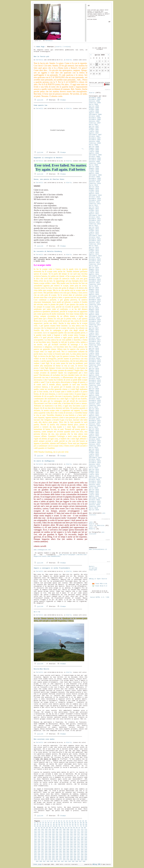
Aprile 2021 (94, 409)
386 (41, 861)
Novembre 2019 (95, 380)
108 (64, 829)
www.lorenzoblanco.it (98, 549)
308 (82, 851)
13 (67, 821)
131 (39, 833)
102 (43, 829)
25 (46, 823)
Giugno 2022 (94, 432)
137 (61, 833)
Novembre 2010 (95, 199)
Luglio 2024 (94, 474)
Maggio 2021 (94, 411)
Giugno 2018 (94, 352)
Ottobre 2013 (94, 258)
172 (79, 836)
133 (46, 833)
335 (71, 855)
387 (44, 861)
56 (75, 824)
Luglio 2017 (94, 333)
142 (79, 833)
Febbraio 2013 (95, 244)
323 (82, 853)
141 (75, 833)
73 (67, 826)
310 (35, 853)
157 (79, 835)
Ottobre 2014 (94, 278)
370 (35, 860)
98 (82, 828)
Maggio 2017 (94, 330)
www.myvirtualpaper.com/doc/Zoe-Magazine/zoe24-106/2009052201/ (61, 555)
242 (61, 845)
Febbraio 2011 (95, 204)
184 (68, 838)
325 (35, 855)
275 (71, 848)
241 (57, 845)
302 (61, 851)
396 (77, 861)
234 (86, 843)
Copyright (93, 570)
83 (42, 828)
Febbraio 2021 (95, 406)
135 (53, 833)
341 (39, 856)
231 (75, 843)
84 (44, 828)
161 (39, 836)
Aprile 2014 (94, 268)
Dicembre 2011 (95, 221)
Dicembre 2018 (95, 362)
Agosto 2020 (94, 395)
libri (91, 527)
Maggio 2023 (94, 451)
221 (39, 843)
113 (82, 829)
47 (51, 824)
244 (68, 845)
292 (79, 850)
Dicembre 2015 (95, 301)
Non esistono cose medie (44, 739)
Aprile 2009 (94, 167)
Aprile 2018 (94, 348)
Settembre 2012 (95, 236)
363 (64, 858)
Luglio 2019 (94, 374)
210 (53, 841)
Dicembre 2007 (95, 140)
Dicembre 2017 (95, 342)
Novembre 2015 (95, 300)
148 (46, 835)
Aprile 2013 (94, 247)
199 (68, 840)
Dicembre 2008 (95, 160)
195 (53, 840)
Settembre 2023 (95, 458)
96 (77, 828)
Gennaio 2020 (94, 384)
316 (57, 853)
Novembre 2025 (95, 501)
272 (61, 848)
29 (56, 823)
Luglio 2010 (94, 192)
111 (75, 829)
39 (83, 823)
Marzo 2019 (93, 367)
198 (64, 840)
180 (53, 838)
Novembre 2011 (95, 219)
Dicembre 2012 (95, 241)
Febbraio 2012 (95, 224)
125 (71, 831)
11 (61, 821)
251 (39, 846)
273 (64, 848)
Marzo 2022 (93, 427)
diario (69, 60)
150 (53, 835)
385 (37, 861)
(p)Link (38, 100)
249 (86, 845)
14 (70, 821)
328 (46, 855)
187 (79, 838)
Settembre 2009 (95, 175)
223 (46, 843)
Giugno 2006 (94, 109)
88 (55, 828)
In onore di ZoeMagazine (44, 461)
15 (72, 821)
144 (86, 833)
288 (64, 850)
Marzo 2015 (93, 286)
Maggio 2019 (94, 370)
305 (71, 851)
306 (75, 851)
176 (39, 838)
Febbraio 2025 (95, 486)
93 (69, 828)
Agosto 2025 (94, 496)
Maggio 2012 (94, 229)
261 (75, 846)
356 (39, 858)
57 (78, 824)
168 (64, 836)
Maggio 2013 (94, 249)
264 (86, 846)
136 (57, 833)
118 (46, 831)
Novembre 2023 (95, 461)
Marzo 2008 (93, 145)
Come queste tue (40, 105)
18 (80, 821)
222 (43, 843)
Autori (92, 566)
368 (82, 858)
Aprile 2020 (94, 389)
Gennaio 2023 (94, 444)
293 (82, 850)
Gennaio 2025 (94, 485)
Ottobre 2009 (94, 177)
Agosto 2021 (94, 416)
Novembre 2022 (95, 441)
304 (68, 851)
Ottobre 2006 (94, 116)
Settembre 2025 (95, 498)
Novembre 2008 (95, 158)
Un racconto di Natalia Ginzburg (48, 251)
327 (43, 855)
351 (75, 856)
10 (59, 821)
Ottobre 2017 (94, 338)
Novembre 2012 (95, 239)
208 (46, 841)
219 (86, 841)
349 (68, 856)
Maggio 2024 (94, 471)
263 (82, 846)
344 (50, 856)
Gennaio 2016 (94, 303)
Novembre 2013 (95, 259)
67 (51, 826)
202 (79, 840)
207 (43, 841)
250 (35, 846)
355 (35, 858)
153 (64, 835)
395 (73, 861)
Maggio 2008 (94, 148)
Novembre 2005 (95, 98)
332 (61, 855)
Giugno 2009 (94, 170)
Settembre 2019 (95, 377)
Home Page (40, 47)
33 (67, 823)
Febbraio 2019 (95, 365)
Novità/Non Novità (41, 669)
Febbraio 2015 (95, 284)
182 (61, 838)
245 (71, 845)
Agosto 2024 (94, 476)
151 (57, 835)
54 (70, 824)
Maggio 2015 (94, 289)
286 (57, 850)
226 (57, 843)
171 (75, 836)
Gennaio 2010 (94, 182)
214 (68, 841)
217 (79, 841)
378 (64, 860)
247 (79, 845)
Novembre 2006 (95, 118)
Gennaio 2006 (94, 101)
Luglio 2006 (94, 111)
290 (71, 850)
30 (59, 823)
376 (57, 860)
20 (86, 821)
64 (43, 826)
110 (71, 829)
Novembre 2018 (95, 360)
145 (35, 835)
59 (83, 824)
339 (86, 855)
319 (68, 853)
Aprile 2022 (94, 429)
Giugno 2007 (94, 130)
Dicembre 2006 (95, 120)
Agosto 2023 (94, 456)
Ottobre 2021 (94, 419)
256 (57, 846)
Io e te (37, 612)
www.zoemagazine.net (42, 550)
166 (57, 836)
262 (79, 846)
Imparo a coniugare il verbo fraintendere (52, 568)
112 (79, 829)
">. (59, 149)
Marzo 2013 (93, 246)
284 (50, 850)
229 (68, 843)
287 (61, 850)
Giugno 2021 (94, 412)
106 (57, 829)
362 (61, 858)
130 (35, 833)
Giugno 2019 (94, 372)
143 (82, 833)
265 (35, 848)
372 (43, 860)
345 (53, 856)
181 (57, 838)
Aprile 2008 (94, 146)
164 (50, 836)
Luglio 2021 (94, 414)
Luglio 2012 (94, 232)
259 (68, 846)
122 (61, 831)
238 (46, 845)
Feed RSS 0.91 (100, 584)
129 (86, 831)
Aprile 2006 (94, 106)
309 (86, 851)
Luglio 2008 (94, 152)
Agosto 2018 (94, 355)
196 (57, 840)
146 (39, 835)
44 (43, 824)
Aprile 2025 (94, 490)
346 (57, 856)
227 (61, 843)
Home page (37, 864)
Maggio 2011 (94, 209)
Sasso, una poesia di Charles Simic (49, 179)
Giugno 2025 (94, 493)
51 (62, 824)
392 (62, 861)
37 (78, 823)
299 (50, 851)
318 (64, 853)
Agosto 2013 (94, 254)
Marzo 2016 (93, 306)
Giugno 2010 (94, 190)
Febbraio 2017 (95, 325)
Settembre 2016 (95, 316)
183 (64, 838)
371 (39, 860)
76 (75, 826)
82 (39, 828)
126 (75, 831)
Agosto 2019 (94, 375)
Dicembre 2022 (95, 443)
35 (73, 823)
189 (86, 838)
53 (67, 824)
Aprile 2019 (94, 369)
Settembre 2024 (95, 478)
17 (78, 821)
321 (75, 853)
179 (50, 838)
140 (71, 833)
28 (54, 823)
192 (43, 840)
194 (50, 840)
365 (71, 858)
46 (48, 824)
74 (70, 826)
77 (78, 826)
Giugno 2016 (94, 311)
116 (39, 831)
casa (91, 522)
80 (86, 826)
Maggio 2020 (94, 390)
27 (51, 823)
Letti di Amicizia (97, 525)
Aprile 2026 (94, 510)
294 (86, 850)
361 (57, 858)
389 (52, 861)
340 (35, 856)
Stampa (61, 100)
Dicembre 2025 (95, 503)
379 (68, 860)
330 (53, 855)
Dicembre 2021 (95, 422)
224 (50, 843)
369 (86, 858)
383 (82, 860)
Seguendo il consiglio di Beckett (48, 158)
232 (79, 843)
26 (48, 823)
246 (75, 845)
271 (57, 848)
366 (75, 858)
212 (61, 841)
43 (40, 824)
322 (79, 853)
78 (81, 826)
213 (64, 841)
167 (61, 836)
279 (86, 848)
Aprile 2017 (94, 328)
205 (35, 841)
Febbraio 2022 (95, 426)
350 (71, 856)
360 (53, 858)
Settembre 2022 (95, 437)
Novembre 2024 (95, 481)
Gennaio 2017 (94, 323)
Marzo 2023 (93, 448)
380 (71, 860)
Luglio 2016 (94, 313)
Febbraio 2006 (95, 103)
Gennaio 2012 (94, 222)
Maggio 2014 (94, 269)
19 (83, 821)
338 (82, 855)
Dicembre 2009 (95, 180)
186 (75, 838)
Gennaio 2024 (94, 464)
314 (50, 853)
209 (50, 841)
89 (58, 828)
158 (82, 835)
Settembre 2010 (95, 195)
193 (46, 840)
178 (46, 838)
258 (64, 846)
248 (82, 845)
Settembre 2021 (95, 417)
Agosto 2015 (94, 295)
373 (46, 860)
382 (79, 860)
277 (79, 848)
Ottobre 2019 (94, 379)
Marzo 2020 (93, 387)
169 (68, 836)
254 (50, 846)
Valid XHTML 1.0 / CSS (100, 597)
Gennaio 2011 (94, 202)
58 (81, 824)
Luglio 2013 (94, 252)
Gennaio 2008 (94, 141)
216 (75, 841)
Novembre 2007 (95, 138)
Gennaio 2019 (94, 363)
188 (82, 838)
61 (35, 826)
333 (64, 855)
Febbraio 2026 (95, 506)
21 (35, 823)
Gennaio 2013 (94, 242)
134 (50, 833)
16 (75, 821)
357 (43, 858)
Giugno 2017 (94, 332)
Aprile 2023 (94, 449)
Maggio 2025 (94, 491)
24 (43, 823)
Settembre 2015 (95, 296)
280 (35, 850)
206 (39, 841)
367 (79, 858)
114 (86, 829)
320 (71, 853)
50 (59, 824)
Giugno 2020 (94, 392)
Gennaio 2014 (94, 263)
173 (82, 836)
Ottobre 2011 (94, 217)
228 (64, 843)
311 (39, 853)
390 (55, 861)
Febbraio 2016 (95, 305)
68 (54, 826)
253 (46, 846)
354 (86, 856)
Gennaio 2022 (94, 424)
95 (74, 828)
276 (75, 848)
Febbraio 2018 (95, 345)
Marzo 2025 (93, 488)
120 (53, 831)
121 (57, 831)
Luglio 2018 (94, 353)
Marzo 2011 (93, 205)
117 (43, 831)
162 (43, 836)
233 (82, 843)
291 (75, 850)
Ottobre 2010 (94, 197)
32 (65, 823)
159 (86, 835)
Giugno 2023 (94, 453)
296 (39, 851)
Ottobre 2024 (94, 480)
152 (61, 835)
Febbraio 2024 (95, 466)
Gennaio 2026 (94, 505)
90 (61, 828)
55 (73, 824)
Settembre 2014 (95, 276)
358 (46, 858)
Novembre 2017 (95, 340)
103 (46, 829)
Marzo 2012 (93, 226)
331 (57, 855)
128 (82, 831)
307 (79, 851)
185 (71, 838)
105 (53, 829)
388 (48, 861)
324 (86, 853)
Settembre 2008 (95, 155)
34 (70, 823)
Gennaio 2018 (94, 343)
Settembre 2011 (95, 215)
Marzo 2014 (93, 266)
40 (86, 823)
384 (86, 860)
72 (65, 826)
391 (59, 861)
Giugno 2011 (94, 210)
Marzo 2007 (93, 125)
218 (82, 841)
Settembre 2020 (95, 397)
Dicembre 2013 (95, 261)
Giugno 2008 (94, 150)
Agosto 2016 (94, 315)
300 (53, 851)
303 (64, 851)
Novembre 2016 (95, 320)
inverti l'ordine (63, 47)
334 (68, 855)
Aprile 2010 (94, 187)
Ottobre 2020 (94, 399)
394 (70, 861)
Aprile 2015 (94, 288)
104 (50, 829)
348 (64, 856)
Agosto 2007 (94, 133)
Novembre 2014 (95, 279)
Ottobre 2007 (94, 136)
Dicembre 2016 (95, 321)
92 (66, 828)
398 (84, 861)
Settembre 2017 (95, 337)
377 (61, 860)
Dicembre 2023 (95, 463)
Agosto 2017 (94, 335)
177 (43, 838)
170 (71, 836)
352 (79, 856)
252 (43, 846)
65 (46, 826)
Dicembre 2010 (95, 200)
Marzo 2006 (93, 104)
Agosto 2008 (94, 153)
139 (68, 833)
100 (35, 829)
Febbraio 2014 (95, 264)
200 (71, 840)
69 (56, 826)
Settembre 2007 (95, 135)
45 (46, 824)
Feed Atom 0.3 (100, 586)
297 (43, 851)
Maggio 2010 (94, 189)
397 (80, 861)
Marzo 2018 (93, 347)
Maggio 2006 (94, 108)
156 (75, 835)
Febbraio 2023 (95, 446)
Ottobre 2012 (94, 237)
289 (68, 850)
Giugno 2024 (94, 473)
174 (86, 836)
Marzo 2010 (93, 185)
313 (46, 853)
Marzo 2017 (93, 326)
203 (82, 840)
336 (75, 855)
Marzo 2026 (93, 508)
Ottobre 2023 (94, 459)
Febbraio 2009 (95, 163)
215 (71, 841)
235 (35, 845)
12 (64, 821)
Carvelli (49, 41)
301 (57, 851)
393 (66, 861)
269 (50, 848)
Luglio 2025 (94, 495)
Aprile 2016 (94, 308)
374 (50, 860)
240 (53, 845)
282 (43, 850)
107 (61, 829)
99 (85, 828)
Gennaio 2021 (94, 404)
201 (75, 840)
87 (52, 828)
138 (64, 833)
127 (79, 831)
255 (53, 846)
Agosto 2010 (94, 194)
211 (57, 841)
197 (61, 840)
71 (62, 826)
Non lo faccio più (41, 57)
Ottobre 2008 (94, 157)
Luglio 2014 (94, 273)
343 (46, 856)
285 (53, 850)
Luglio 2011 (94, 212)
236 (39, 845)
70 (59, 826)
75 (73, 826)
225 (53, 843)
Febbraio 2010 (95, 184)
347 (61, 856)
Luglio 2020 (94, 394)
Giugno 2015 (94, 291)
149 (50, 835)
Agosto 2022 (94, 436)
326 (39, 855)
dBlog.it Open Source (98, 579)
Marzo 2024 (93, 468)
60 (86, 824)
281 (39, 850)
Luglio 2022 (94, 434)
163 (46, 836)
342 (43, 856)
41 (35, 824)
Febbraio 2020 (95, 385)
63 (40, 826)
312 (43, 853)
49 (56, 824)
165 (53, 836)
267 (43, 848)
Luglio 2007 (94, 131)
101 (39, 829)
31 (62, 823)
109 (68, 829)
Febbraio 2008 (95, 143)
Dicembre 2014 (95, 281)
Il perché (93, 568)
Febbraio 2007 (95, 123)
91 (63, 828)
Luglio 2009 (94, 172)
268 (46, 848)
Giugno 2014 (94, 271)
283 (46, 850)
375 (53, 860)
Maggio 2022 (94, 431)
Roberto (92, 529)
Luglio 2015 (94, 293)
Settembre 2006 (95, 115)
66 (48, 826)
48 (54, 824)
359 (50, 858)
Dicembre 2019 (95, 382)
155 (71, 835)
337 (79, 855)
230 (71, 843)
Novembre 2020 (95, 400)
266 (39, 848)
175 (35, 838)
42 (38, 824)
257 (61, 846)
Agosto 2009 (94, 173)
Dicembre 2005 (95, 99)
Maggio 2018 (94, 350)
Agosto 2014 (94, 274)
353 (82, 856)
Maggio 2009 (94, 168)
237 (43, 845)
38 (81, 823)
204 (86, 840)
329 (50, 855)
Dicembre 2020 (95, 402)
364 (68, 858)
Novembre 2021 (95, 421)
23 (40, 823)
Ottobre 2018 (94, 358)
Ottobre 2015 (94, 298)
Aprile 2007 (94, 126)
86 (50, 828)
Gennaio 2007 (94, 121)
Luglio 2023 (94, 454)
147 (43, 835)
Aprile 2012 (94, 227)
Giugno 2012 (94, 231)
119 (50, 831)
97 (79, 828)
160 (35, 836)
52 (65, 824)
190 (35, 840)
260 (71, 846)
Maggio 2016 (94, 310)
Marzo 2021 (93, 407)
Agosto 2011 (94, 214)
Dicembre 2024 (95, 483)
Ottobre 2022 (94, 439)
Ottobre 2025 (94, 500)
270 (53, 848)
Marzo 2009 (93, 165)
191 (39, 840)
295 (35, 851)
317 (61, 853)
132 (43, 833)
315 (53, 853)
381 (75, 860)
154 (68, 835)
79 (83, 826)
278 (82, 848)
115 (35, 831)
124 (68, 831)
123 (64, 831)
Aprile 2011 (94, 207)
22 (38, 823)
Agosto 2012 (94, 234)
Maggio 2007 (94, 128)
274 (68, 848)
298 (46, 851)
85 (47, 828)
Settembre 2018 (95, 357)
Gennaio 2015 (94, 283)
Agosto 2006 (94, 113)
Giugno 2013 (94, 251)
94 (71, 828)
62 (38, 826)
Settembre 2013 (95, 256)
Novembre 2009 (95, 178)
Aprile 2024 (94, 469)
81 (36, 828)
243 (64, 845)
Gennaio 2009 (94, 162)
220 (35, 843)
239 (50, 845)
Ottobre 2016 (94, 318)
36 (75, 823)
